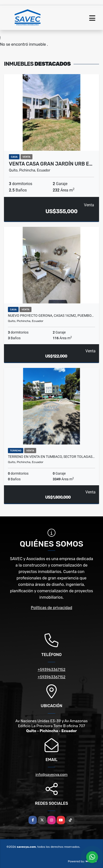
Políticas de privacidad (52, 608)
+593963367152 (51, 670)
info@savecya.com (51, 775)
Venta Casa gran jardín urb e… (51, 164)
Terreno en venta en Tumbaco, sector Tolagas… (51, 457)
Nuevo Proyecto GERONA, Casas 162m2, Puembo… (51, 316)
